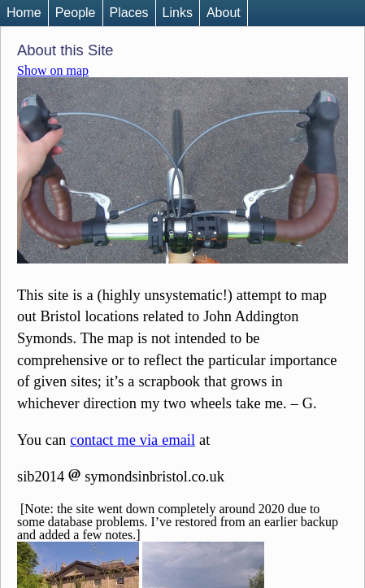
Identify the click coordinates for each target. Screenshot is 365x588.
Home (24, 13)
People (76, 13)
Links (178, 13)
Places (129, 13)
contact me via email (133, 440)
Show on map (53, 70)
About (224, 13)
